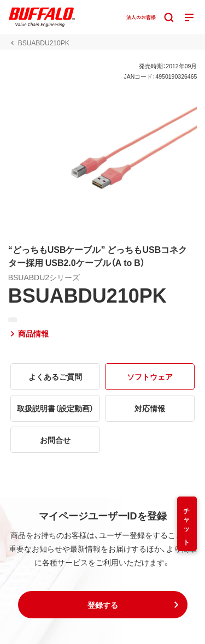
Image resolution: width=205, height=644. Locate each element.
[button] (103, 605)
